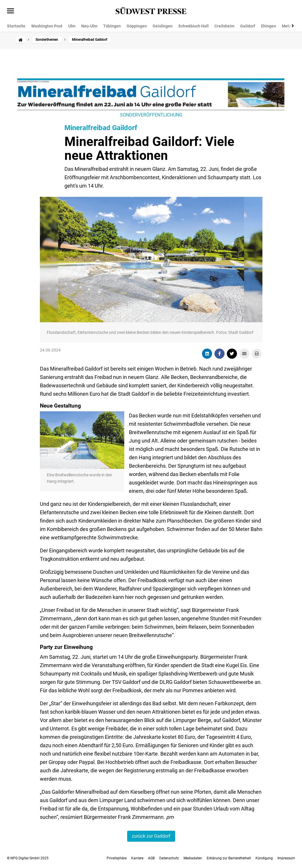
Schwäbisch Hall (193, 26)
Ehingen (268, 26)
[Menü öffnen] (11, 11)
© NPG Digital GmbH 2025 (28, 858)
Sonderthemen (47, 40)
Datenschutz (169, 858)
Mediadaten (193, 858)
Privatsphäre (117, 858)
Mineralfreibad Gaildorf (101, 128)
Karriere (137, 858)
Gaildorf (248, 26)
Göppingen (137, 26)
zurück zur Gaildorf (151, 836)
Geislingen (163, 26)
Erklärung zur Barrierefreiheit (229, 858)
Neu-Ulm (89, 26)
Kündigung (264, 858)
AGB (151, 858)
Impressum (286, 858)
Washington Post (47, 26)
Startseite (16, 26)
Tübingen (112, 26)
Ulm (72, 26)
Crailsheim (224, 26)
